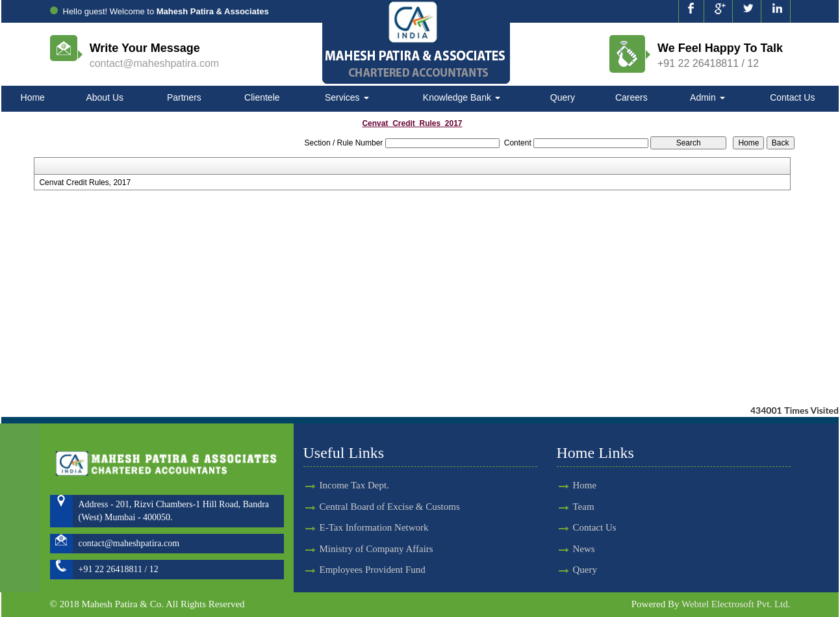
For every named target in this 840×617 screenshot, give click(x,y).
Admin (707, 97)
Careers (631, 97)
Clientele (262, 97)
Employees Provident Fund (373, 551)
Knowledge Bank (462, 97)
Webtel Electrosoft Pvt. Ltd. (736, 604)
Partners (184, 97)
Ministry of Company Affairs (376, 529)
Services (347, 97)
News (565, 549)
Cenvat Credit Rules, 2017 (85, 183)
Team (564, 507)
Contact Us (792, 97)
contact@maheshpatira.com (154, 63)
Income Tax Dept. (354, 466)
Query (563, 97)
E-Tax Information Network (374, 509)
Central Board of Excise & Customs (390, 488)
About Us (105, 97)
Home (33, 97)
